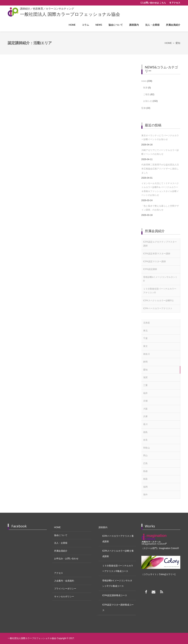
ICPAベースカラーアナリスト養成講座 (118, 539)
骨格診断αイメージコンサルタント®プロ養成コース (117, 583)
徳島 (145, 432)
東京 (145, 346)
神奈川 (147, 354)
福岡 (145, 487)
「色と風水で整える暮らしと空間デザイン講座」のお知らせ (160, 208)
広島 (145, 463)
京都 (145, 401)
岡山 (145, 455)
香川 (145, 424)
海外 (145, 495)
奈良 (145, 440)
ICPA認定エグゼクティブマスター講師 (160, 244)
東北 (145, 331)
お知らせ (148, 101)
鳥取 (145, 479)
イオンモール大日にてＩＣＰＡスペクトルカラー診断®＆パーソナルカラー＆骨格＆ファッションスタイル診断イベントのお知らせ (160, 189)
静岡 (145, 362)
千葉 (145, 338)
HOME (57, 527)
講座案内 (103, 527)
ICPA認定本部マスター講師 (157, 254)
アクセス (176, 3)
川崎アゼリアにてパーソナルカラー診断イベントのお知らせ (160, 152)
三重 (145, 385)
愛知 (145, 370)
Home (168, 43)
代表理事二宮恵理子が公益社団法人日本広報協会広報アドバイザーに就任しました (160, 169)
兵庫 (145, 416)
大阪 (145, 409)
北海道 (147, 323)
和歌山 (147, 448)
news (144, 81)
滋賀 (145, 377)
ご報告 (147, 94)
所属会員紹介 (61, 551)
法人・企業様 (61, 543)
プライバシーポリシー (65, 589)
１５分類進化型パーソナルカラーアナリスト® (160, 291)
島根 (145, 471)
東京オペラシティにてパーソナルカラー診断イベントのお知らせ (160, 138)
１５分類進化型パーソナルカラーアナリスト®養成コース (118, 568)
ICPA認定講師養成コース (115, 595)
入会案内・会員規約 (64, 581)
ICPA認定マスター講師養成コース (118, 608)
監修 (144, 108)
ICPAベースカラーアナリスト (158, 308)
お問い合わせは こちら (155, 3)
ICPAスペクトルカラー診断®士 (159, 301)
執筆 (145, 88)
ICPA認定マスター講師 (154, 261)
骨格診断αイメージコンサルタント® (160, 279)
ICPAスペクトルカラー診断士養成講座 (118, 554)
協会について (61, 535)
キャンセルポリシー (64, 597)
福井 (145, 393)
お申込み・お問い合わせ (66, 559)
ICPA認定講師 (150, 269)
